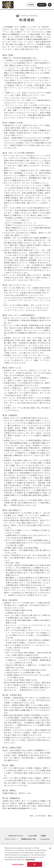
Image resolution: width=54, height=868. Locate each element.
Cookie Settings (45, 839)
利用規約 (43, 836)
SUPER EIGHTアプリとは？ (16, 836)
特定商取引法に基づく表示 (28, 839)
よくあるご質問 (32, 836)
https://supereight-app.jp (15, 98)
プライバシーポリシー (11, 839)
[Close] (50, 851)
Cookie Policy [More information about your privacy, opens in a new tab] (30, 862)
